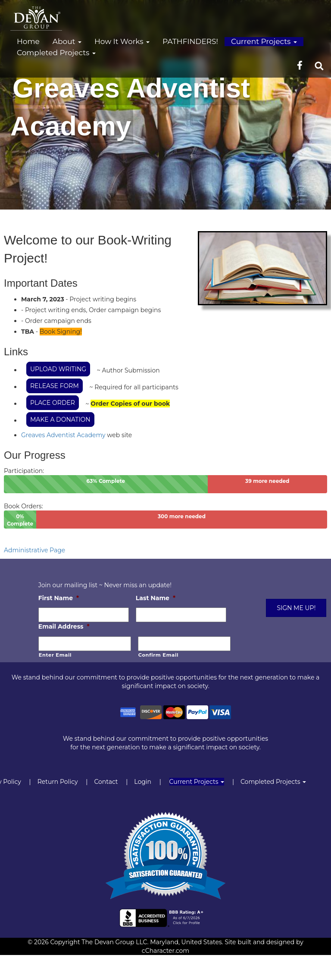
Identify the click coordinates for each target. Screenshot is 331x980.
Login (143, 782)
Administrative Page (34, 550)
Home (28, 41)
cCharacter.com (165, 951)
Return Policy (58, 782)
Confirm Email (158, 655)
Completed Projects (56, 53)
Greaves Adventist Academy (63, 435)
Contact (106, 782)
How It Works (122, 41)
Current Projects (264, 41)
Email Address (64, 626)
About (67, 41)
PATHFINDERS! (190, 41)
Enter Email (55, 655)
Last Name (156, 598)
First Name (59, 598)
